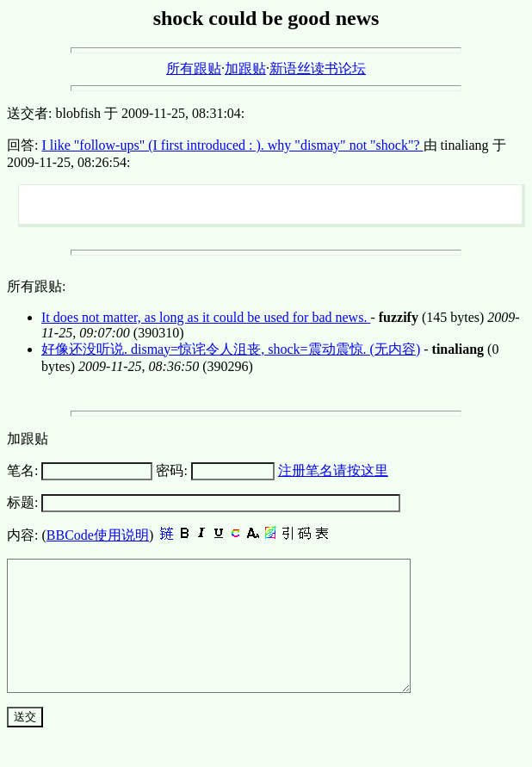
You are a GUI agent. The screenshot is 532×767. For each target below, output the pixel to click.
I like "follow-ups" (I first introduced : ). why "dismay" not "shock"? (232, 145)
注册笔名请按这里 (333, 470)
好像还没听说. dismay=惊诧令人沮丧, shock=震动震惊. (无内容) (231, 349)
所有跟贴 (194, 68)
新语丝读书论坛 (318, 68)
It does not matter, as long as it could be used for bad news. (206, 317)
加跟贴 (245, 68)
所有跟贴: (36, 286)
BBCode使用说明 (98, 535)
